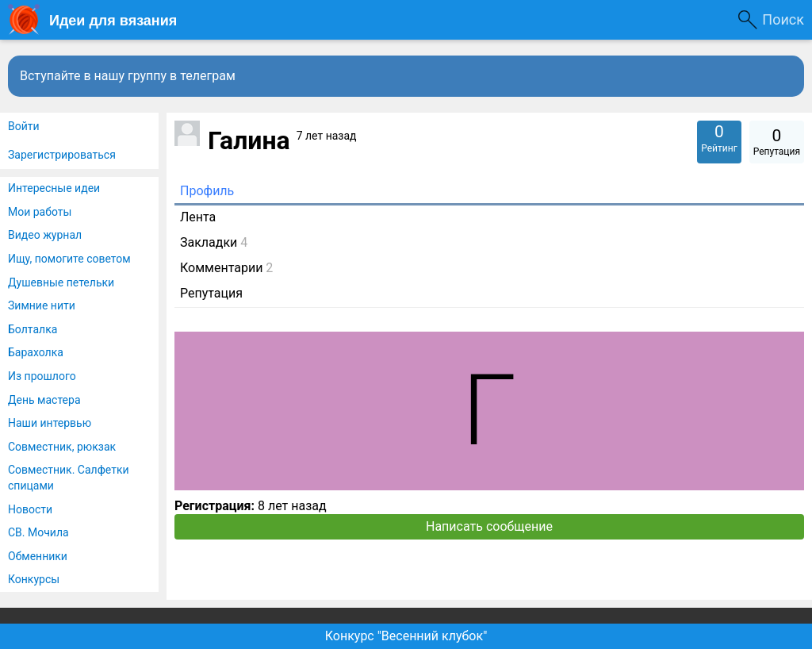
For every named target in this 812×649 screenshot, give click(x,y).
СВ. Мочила (38, 532)
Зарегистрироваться (62, 155)
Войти (24, 126)
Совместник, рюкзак (62, 447)
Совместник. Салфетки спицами (69, 478)
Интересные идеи (54, 188)
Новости (30, 509)
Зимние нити (42, 305)
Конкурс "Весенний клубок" (406, 636)
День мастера (44, 400)
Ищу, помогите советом (69, 259)
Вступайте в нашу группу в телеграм (128, 76)
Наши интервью (50, 423)
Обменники (38, 556)
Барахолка (36, 352)
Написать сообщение (489, 526)
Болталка (33, 329)
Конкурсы (34, 579)
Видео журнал (45, 235)
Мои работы (40, 212)
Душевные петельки (61, 282)
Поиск (783, 19)
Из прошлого (42, 376)
